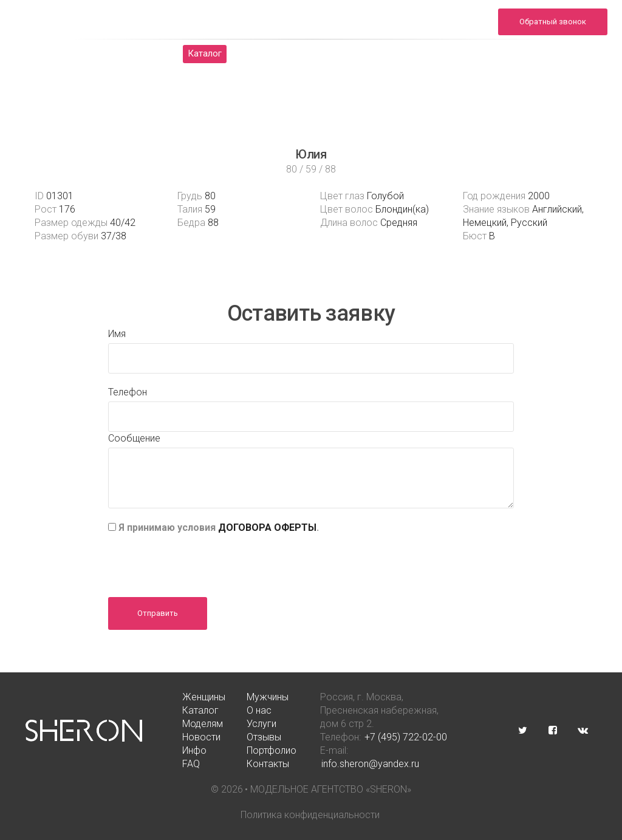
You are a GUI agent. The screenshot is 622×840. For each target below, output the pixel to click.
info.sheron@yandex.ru (436, 28)
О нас (261, 53)
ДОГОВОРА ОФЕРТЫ (267, 528)
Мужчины (140, 53)
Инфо (560, 53)
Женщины (71, 53)
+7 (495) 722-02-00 (406, 737)
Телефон (128, 392)
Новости (441, 53)
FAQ (317, 72)
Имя (117, 334)
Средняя (399, 223)
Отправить (158, 613)
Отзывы (504, 53)
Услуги (381, 53)
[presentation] (200, 561)
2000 (539, 196)
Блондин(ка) (402, 209)
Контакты (374, 72)
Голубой (385, 196)
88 (213, 223)
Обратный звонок (553, 22)
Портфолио (258, 72)
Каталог (205, 53)
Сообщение (134, 438)
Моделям (320, 53)
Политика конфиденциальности (310, 815)
